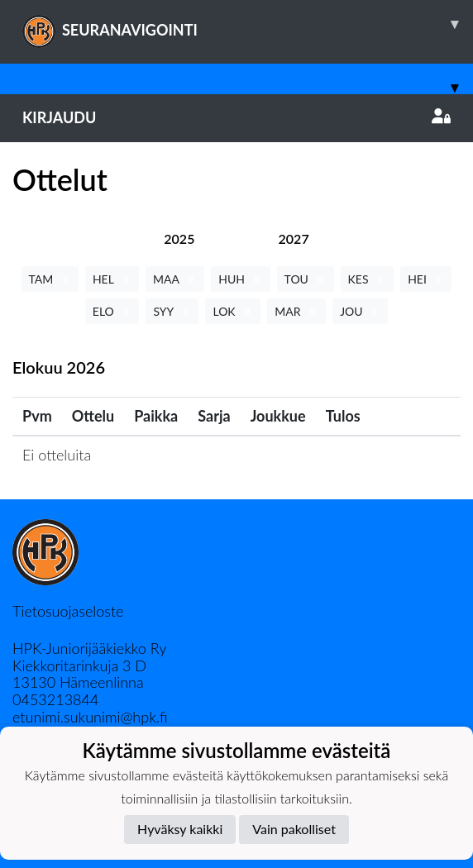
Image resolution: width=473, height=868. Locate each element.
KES (368, 279)
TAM (50, 279)
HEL (112, 279)
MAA (175, 279)
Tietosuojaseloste (68, 611)
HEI (426, 279)
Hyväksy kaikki (180, 829)
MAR (296, 311)
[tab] (179, 238)
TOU (306, 279)
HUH (240, 279)
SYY (172, 311)
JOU (360, 311)
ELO (112, 311)
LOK (233, 311)
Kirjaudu (236, 117)
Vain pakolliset (294, 829)
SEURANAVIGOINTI (248, 24)
